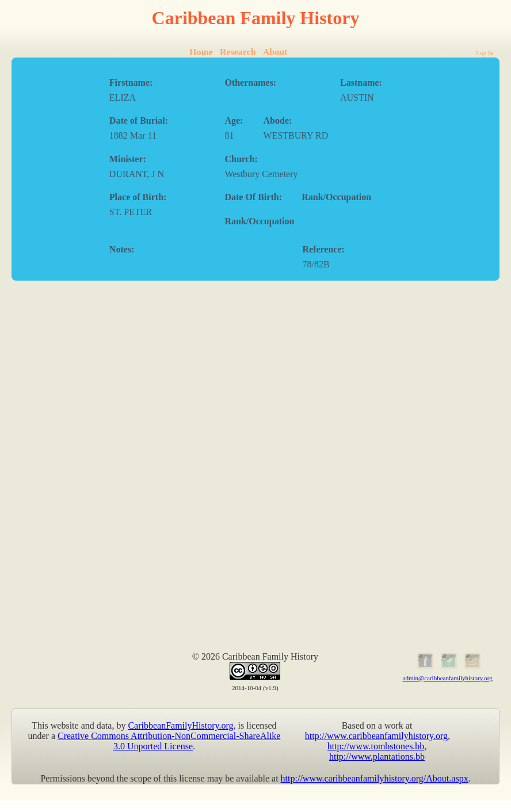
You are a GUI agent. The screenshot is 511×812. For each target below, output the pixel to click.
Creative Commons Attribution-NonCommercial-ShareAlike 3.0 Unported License (169, 741)
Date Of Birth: (253, 197)
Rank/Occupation (336, 197)
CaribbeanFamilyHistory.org (180, 725)
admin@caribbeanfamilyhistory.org (448, 678)
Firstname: (131, 83)
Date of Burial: (139, 120)
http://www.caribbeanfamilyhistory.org (376, 736)
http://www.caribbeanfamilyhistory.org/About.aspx (375, 778)
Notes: (122, 249)
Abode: (278, 120)
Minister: (128, 159)
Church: (241, 159)
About (275, 52)
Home (201, 52)
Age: (234, 120)
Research (238, 52)
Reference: (323, 249)
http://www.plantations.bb (377, 757)
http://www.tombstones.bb (376, 746)
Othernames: (250, 83)
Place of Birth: (138, 197)
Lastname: (361, 83)
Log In (485, 53)
